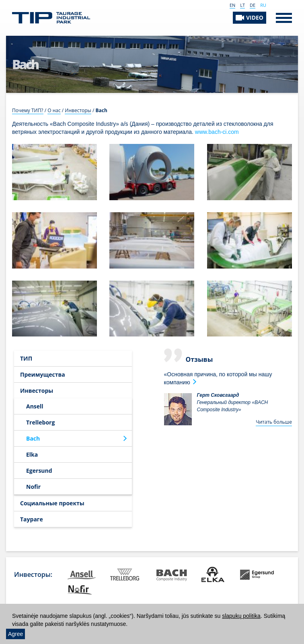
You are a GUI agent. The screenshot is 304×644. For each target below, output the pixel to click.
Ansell (35, 406)
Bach (33, 438)
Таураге (32, 519)
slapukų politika (241, 616)
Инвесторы (78, 110)
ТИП (26, 358)
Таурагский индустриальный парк (51, 18)
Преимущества (43, 374)
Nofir (33, 487)
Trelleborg (40, 422)
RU (263, 5)
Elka (32, 454)
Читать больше (274, 422)
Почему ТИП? (28, 110)
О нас (54, 110)
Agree (15, 634)
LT (242, 5)
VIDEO (255, 17)
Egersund (39, 471)
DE (253, 5)
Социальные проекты (52, 503)
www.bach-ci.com (217, 132)
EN (232, 5)
